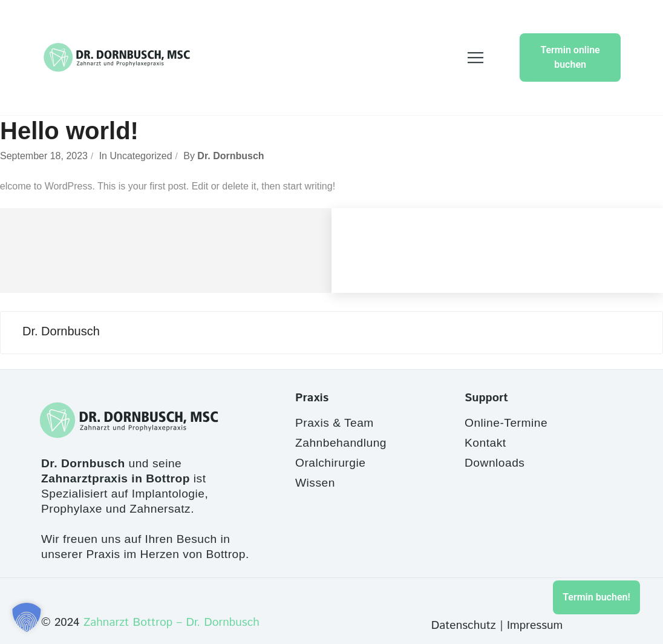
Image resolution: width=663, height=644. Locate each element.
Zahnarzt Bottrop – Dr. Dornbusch (171, 623)
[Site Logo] (117, 57)
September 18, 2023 (44, 156)
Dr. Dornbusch (230, 156)
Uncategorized (141, 156)
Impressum (535, 626)
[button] (27, 617)
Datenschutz (464, 626)
